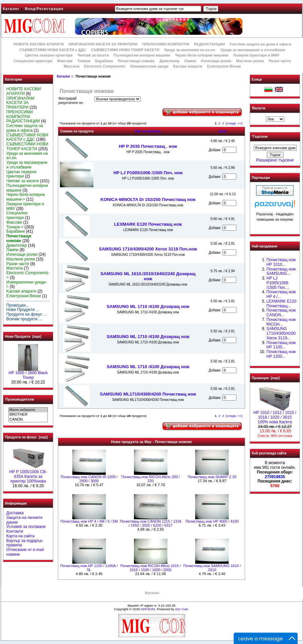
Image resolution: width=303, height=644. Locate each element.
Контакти (15, 531)
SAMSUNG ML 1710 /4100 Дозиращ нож (148, 306)
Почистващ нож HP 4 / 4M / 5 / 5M (89, 521)
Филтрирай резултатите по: (71, 101)
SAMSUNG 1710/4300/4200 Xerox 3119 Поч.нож (148, 249)
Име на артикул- (148, 131)
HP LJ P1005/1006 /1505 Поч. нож (148, 173)
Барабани (104, 61)
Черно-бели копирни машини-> (26, 197)
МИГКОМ (148, 609)
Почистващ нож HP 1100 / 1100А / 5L (89, 568)
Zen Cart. (182, 609)
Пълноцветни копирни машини (142, 55)
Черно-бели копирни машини (202, 55)
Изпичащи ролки (216, 61)
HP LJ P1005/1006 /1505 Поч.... (278, 283)
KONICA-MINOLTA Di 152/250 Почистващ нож (148, 199)
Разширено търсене (275, 160)
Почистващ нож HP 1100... (281, 345)
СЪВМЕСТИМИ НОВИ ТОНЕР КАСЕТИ (125, 50)
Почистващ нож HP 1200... (281, 354)
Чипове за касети (93, 55)
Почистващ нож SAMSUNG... (281, 272)
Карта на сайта (20, 536)
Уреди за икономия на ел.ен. (190, 50)
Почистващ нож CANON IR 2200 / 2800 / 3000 (89, 479)
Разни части (280, 61)
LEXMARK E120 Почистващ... (281, 304)
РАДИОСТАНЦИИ (209, 44)
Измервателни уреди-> (27, 285)
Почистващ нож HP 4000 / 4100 (212, 521)
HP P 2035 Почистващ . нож (148, 146)
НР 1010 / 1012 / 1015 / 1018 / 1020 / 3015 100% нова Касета (275, 416)
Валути (259, 108)
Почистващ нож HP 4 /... (281, 294)
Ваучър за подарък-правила (25, 543)
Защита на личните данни (25, 520)
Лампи (190, 61)
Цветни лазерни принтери (49, 55)
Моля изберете (28, 410)
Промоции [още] (266, 378)
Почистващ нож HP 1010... (281, 262)
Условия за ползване (26, 527)
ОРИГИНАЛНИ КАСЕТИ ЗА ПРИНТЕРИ (103, 44)
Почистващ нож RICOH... (281, 322)
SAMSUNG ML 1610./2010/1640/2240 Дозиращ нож (148, 276)
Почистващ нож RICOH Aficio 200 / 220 (150, 479)
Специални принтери (33, 61)
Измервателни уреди (149, 66)
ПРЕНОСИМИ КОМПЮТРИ (166, 44)
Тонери (84, 61)
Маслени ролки (250, 61)
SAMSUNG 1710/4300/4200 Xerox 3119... (281, 333)
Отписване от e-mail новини (25, 552)
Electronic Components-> (28, 275)
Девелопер (169, 61)
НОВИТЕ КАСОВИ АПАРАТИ (38, 44)
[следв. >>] (234, 123)
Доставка (15, 513)
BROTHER (28, 415)
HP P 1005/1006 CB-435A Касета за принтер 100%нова (28, 475)
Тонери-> (15, 227)
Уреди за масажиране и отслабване (253, 50)
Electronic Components (105, 66)
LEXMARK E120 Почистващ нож (148, 224)
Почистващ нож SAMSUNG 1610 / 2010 (212, 568)
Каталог (11, 9)
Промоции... (18, 305)
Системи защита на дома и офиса (260, 44)
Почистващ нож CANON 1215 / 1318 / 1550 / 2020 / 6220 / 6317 (151, 523)
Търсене (260, 137)
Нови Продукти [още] (23, 337)
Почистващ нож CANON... (281, 313)
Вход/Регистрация (44, 9)
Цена (223, 131)
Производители (20, 399)
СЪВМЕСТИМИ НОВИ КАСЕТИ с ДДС (53, 50)
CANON (28, 420)
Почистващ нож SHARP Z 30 (212, 477)
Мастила (71, 66)
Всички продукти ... (24, 319)
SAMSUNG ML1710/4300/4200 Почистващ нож (148, 394)
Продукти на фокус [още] (26, 437)
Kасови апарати (188, 66)
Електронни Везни (224, 66)
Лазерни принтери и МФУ (256, 55)
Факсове (65, 61)
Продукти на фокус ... (26, 314)
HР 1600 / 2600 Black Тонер (28, 373)
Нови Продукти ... (23, 310)
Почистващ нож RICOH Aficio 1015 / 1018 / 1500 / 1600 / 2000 (150, 568)
